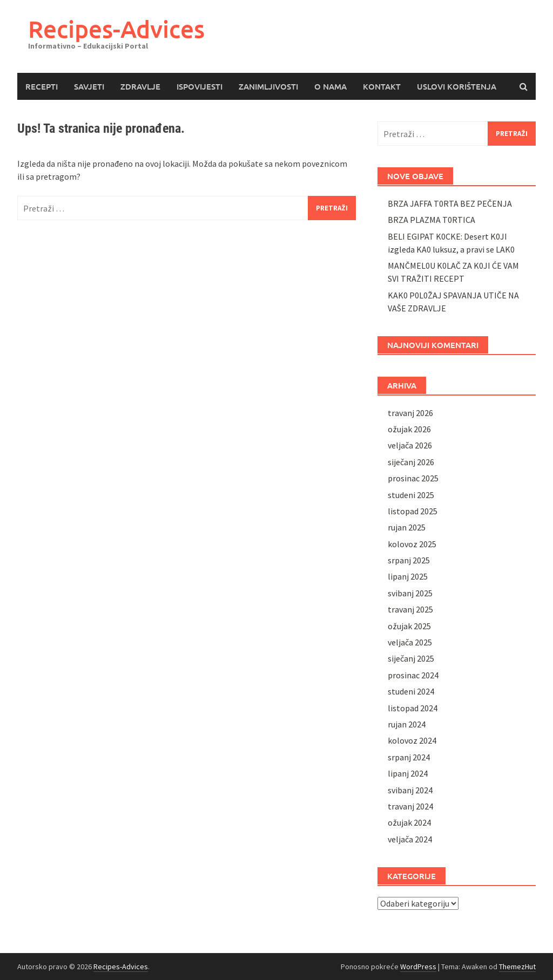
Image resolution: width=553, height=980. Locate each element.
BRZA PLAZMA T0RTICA (431, 220)
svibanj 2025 (410, 593)
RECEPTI (42, 86)
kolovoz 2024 (412, 740)
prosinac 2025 (413, 478)
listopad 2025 (413, 511)
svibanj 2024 (410, 790)
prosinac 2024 (413, 675)
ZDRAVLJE (140, 86)
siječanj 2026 (411, 462)
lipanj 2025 (408, 576)
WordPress (418, 967)
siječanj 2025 (411, 658)
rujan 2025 (407, 527)
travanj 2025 (410, 609)
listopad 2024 (413, 708)
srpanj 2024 (409, 757)
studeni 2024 (411, 691)
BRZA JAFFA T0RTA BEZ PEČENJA (450, 203)
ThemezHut (517, 967)
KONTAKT (382, 86)
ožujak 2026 (409, 429)
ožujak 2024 (409, 822)
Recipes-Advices (116, 29)
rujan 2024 (407, 724)
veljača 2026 (410, 445)
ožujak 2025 (409, 626)
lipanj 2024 (408, 773)
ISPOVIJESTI (200, 86)
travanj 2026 (410, 413)
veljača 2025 (410, 642)
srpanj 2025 (409, 560)
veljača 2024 (410, 839)
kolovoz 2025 (412, 544)
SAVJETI (89, 86)
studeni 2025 (411, 495)
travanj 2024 (410, 806)
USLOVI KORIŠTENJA (457, 86)
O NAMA (331, 86)
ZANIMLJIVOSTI (268, 86)
